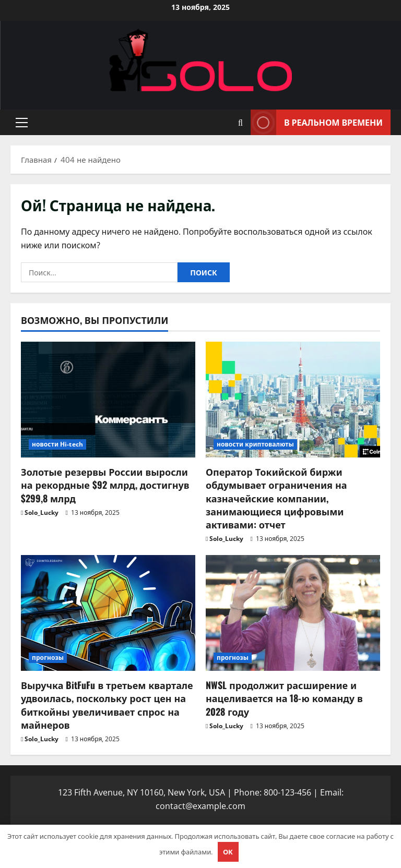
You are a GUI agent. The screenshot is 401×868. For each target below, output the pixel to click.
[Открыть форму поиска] (240, 123)
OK (228, 852)
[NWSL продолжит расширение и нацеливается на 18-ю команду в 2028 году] (293, 613)
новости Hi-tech (57, 444)
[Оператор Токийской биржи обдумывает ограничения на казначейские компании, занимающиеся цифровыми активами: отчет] (293, 400)
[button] (22, 123)
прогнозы (48, 658)
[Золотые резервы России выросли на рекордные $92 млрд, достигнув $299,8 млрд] (108, 400)
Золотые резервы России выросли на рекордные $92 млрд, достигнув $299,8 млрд (105, 485)
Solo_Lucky (42, 513)
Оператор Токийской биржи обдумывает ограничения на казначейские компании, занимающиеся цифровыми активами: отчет (276, 498)
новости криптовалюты (255, 444)
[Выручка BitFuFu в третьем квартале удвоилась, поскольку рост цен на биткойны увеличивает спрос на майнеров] (108, 613)
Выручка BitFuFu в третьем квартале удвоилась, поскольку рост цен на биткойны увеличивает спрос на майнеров (107, 705)
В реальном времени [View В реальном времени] (317, 122)
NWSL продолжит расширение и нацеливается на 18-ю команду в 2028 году (284, 698)
